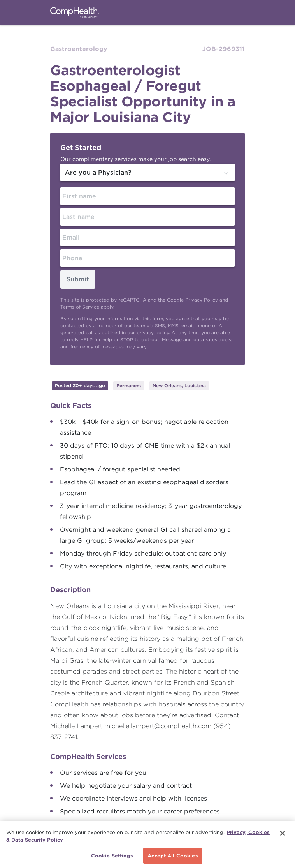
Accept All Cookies (173, 857)
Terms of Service (80, 307)
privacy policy (153, 333)
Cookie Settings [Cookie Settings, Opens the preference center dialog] (112, 857)
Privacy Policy (202, 300)
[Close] (283, 834)
